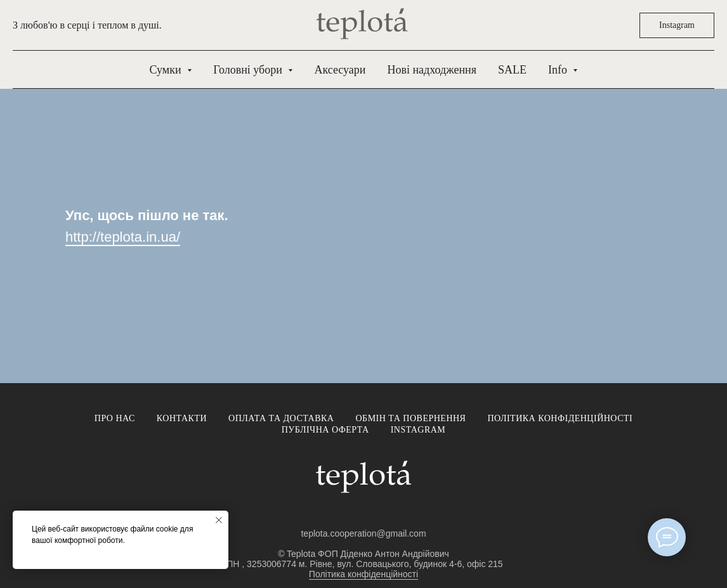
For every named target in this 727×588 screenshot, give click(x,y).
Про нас (115, 418)
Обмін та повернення (410, 418)
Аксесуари (340, 70)
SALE (512, 70)
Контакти (182, 418)
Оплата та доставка (281, 418)
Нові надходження (431, 70)
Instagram (418, 430)
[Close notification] (219, 520)
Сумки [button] (167, 70)
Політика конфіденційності (560, 418)
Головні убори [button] (249, 70)
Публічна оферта (325, 430)
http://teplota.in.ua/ (123, 237)
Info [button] (559, 70)
